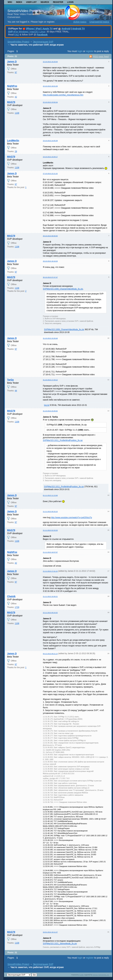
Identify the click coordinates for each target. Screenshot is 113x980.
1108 (17, 113)
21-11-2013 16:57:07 (50, 552)
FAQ (17, 35)
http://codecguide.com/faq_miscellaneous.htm (63, 95)
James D (12, 62)
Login (70, 2)
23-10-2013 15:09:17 (50, 157)
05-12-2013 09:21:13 (50, 654)
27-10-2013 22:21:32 (50, 173)
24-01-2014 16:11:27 (50, 932)
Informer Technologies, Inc (101, 975)
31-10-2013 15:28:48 (50, 338)
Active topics (80, 22)
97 (16, 72)
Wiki (10, 2)
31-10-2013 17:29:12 (50, 380)
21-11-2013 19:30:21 (50, 596)
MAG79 (11, 102)
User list (31, 2)
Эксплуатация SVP (43, 42)
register (90, 51)
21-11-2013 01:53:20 (50, 530)
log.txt (47, 405)
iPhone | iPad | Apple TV (39, 29)
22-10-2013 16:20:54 (50, 62)
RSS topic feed (101, 57)
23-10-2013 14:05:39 (50, 141)
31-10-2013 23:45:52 (50, 411)
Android (66, 29)
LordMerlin (13, 140)
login (80, 51)
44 (16, 391)
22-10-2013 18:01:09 (50, 86)
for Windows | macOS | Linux (27, 32)
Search (45, 2)
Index (19, 2)
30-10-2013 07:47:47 (50, 277)
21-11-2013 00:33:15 (50, 511)
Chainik (11, 596)
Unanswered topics (99, 22)
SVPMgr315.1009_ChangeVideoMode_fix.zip (63, 289)
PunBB (81, 975)
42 (16, 97)
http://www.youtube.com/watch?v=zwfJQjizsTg (71, 518)
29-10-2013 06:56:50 (50, 236)
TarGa (10, 380)
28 (16, 151)
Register (58, 2)
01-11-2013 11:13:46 (50, 495)
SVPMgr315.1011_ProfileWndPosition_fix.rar (63, 440)
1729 (17, 607)
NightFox (12, 86)
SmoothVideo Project (24, 11)
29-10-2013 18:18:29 (50, 261)
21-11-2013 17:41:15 (50, 571)
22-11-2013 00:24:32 (50, 613)
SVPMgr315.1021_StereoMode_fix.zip (60, 944)
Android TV (79, 29)
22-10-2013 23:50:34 (50, 102)
